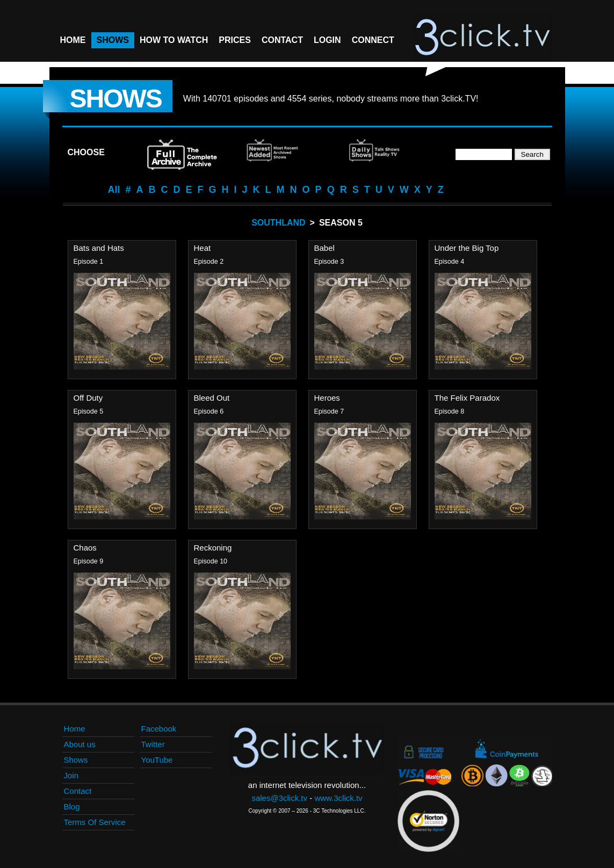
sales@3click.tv (279, 798)
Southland (278, 223)
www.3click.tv (338, 798)
